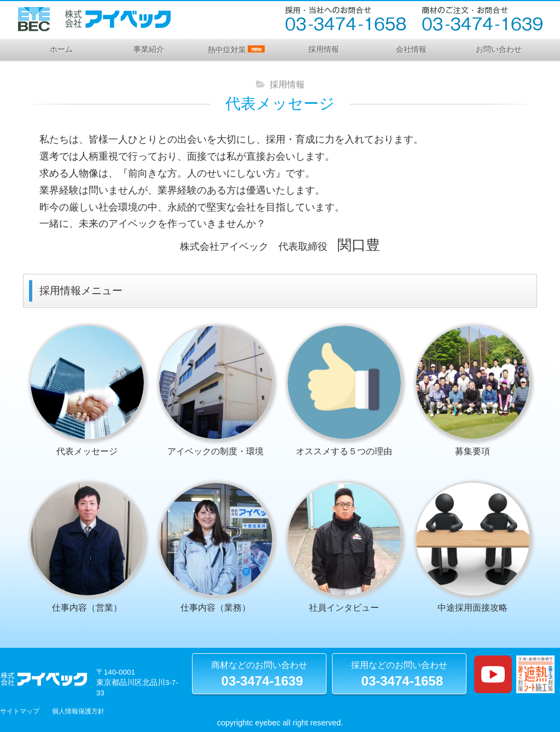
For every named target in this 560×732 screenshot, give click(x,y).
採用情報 (324, 49)
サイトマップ (20, 711)
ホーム (61, 49)
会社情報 (411, 49)
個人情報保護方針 (78, 711)
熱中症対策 (236, 50)
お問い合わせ (499, 49)
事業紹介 (149, 49)
